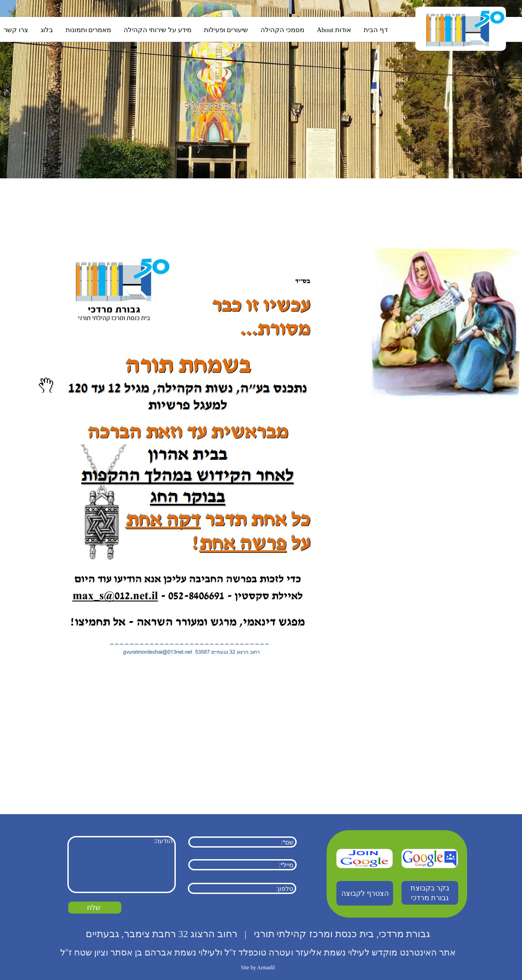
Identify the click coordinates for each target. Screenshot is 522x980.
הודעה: (122, 865)
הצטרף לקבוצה (365, 893)
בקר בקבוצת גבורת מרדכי (430, 893)
